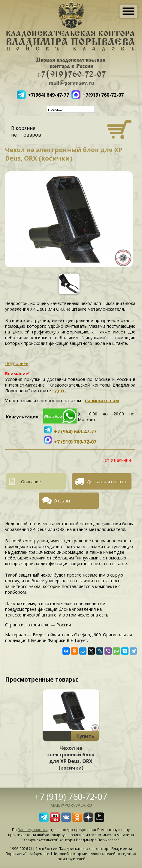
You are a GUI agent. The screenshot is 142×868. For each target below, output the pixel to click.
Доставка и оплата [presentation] (106, 482)
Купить (85, 736)
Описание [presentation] (31, 482)
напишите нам (102, 401)
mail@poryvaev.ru (71, 805)
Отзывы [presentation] (62, 501)
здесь (59, 391)
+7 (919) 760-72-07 (71, 796)
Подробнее (17, 363)
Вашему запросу (33, 830)
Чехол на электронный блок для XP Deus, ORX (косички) (71, 758)
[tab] (38, 481)
